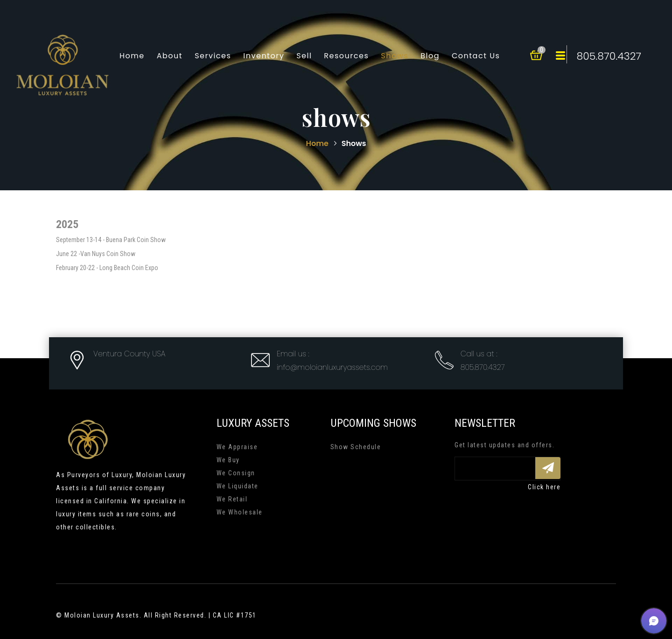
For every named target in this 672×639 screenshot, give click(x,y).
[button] (654, 621)
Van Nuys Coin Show (108, 254)
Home (318, 143)
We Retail (232, 499)
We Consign (236, 473)
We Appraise (237, 447)
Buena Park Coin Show (136, 240)
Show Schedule (356, 447)
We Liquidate (238, 486)
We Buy (228, 460)
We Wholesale (240, 512)
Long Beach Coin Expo (129, 268)
